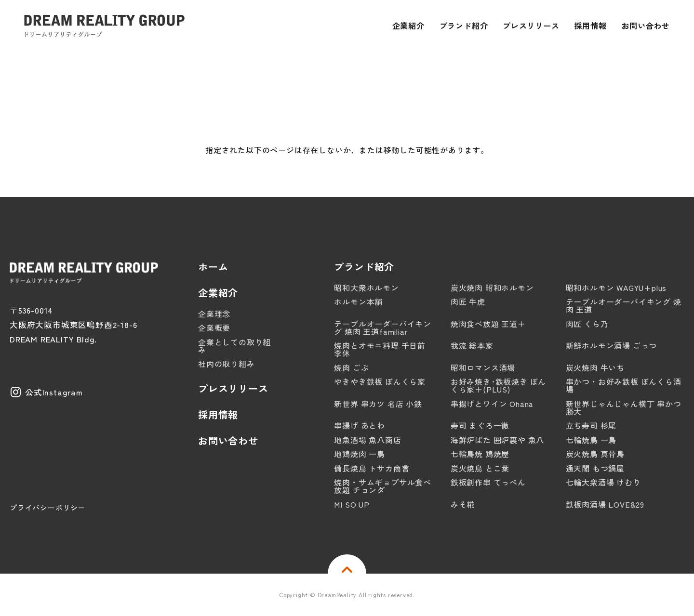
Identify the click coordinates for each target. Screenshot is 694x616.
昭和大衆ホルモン (366, 288)
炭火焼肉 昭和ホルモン (492, 288)
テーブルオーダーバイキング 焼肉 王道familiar (383, 328)
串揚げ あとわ (360, 425)
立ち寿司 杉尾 (591, 425)
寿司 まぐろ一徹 (480, 425)
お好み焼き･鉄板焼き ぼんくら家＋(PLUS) (498, 385)
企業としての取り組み (234, 346)
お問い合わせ (228, 441)
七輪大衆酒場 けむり (603, 482)
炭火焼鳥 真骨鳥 (595, 454)
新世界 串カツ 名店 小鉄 (378, 404)
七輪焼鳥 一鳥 (591, 440)
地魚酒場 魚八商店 (367, 440)
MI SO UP (352, 504)
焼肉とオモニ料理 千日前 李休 (380, 349)
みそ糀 (463, 504)
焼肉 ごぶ (351, 367)
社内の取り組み (227, 364)
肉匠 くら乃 (587, 324)
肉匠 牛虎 (468, 301)
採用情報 (218, 415)
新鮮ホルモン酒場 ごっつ (612, 345)
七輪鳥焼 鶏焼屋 (480, 454)
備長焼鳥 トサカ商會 (372, 468)
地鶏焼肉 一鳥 (360, 454)
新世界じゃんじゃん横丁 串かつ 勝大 (624, 407)
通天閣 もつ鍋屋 (595, 468)
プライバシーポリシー (48, 507)
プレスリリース (233, 389)
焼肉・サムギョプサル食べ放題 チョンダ (383, 486)
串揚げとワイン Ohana (492, 404)
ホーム (213, 267)
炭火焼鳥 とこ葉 (480, 468)
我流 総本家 (472, 345)
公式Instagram (54, 392)
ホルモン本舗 (358, 301)
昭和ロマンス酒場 (483, 367)
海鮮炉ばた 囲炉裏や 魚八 (497, 440)
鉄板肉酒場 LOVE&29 (605, 504)
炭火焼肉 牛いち (595, 367)
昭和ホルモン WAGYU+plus (616, 288)
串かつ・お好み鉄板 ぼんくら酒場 (624, 385)
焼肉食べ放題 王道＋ (488, 324)
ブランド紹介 (364, 267)
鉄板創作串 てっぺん (488, 482)
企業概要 (214, 328)
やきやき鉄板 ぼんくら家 (380, 381)
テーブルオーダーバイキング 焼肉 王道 (624, 305)
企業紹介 (218, 293)
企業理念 (214, 314)
